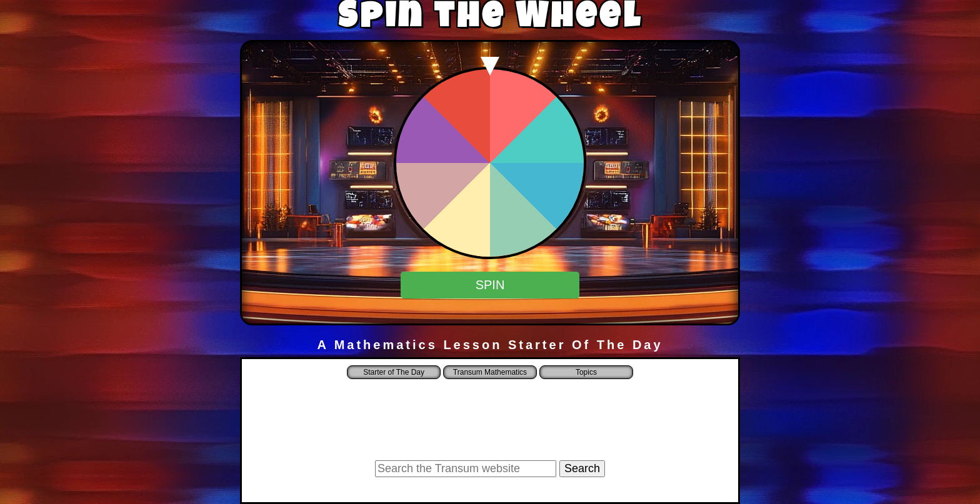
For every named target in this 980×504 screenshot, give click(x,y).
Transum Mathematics (490, 372)
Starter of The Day (394, 372)
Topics (586, 372)
